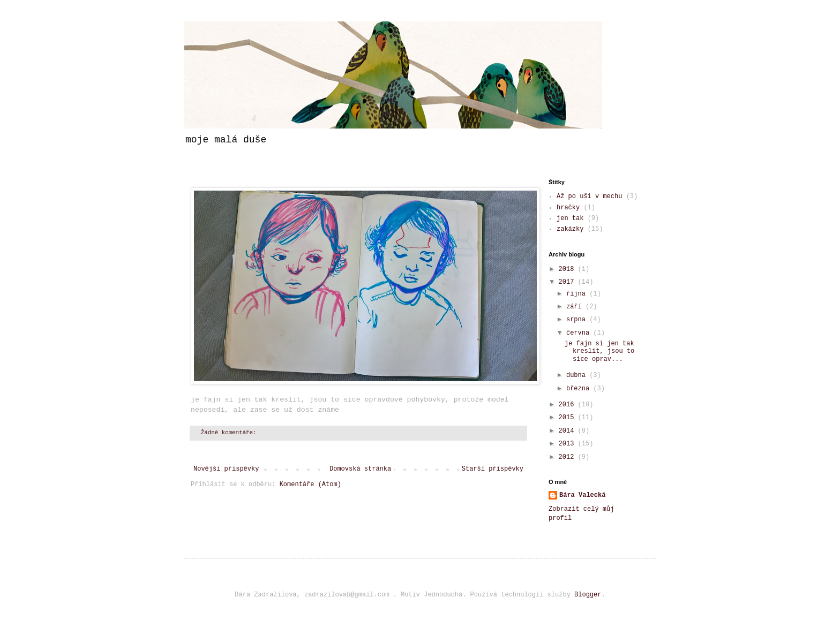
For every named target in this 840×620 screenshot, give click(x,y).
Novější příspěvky (226, 469)
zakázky (570, 229)
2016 (568, 405)
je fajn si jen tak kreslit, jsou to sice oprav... (599, 351)
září (576, 307)
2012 (568, 457)
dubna (578, 375)
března (580, 389)
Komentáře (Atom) (310, 485)
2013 (568, 444)
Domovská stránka (360, 469)
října (578, 294)
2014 (568, 431)
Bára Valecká (582, 495)
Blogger (588, 595)
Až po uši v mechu (589, 196)
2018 (568, 269)
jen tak (570, 218)
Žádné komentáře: (230, 433)
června (580, 333)
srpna (578, 320)
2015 (568, 418)
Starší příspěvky (493, 469)
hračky (568, 208)
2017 (568, 282)
